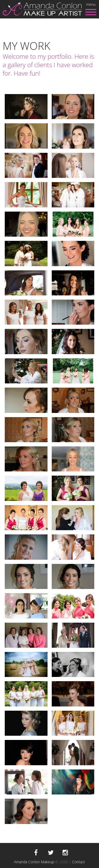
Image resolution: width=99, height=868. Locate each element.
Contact (79, 862)
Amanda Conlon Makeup (34, 862)
